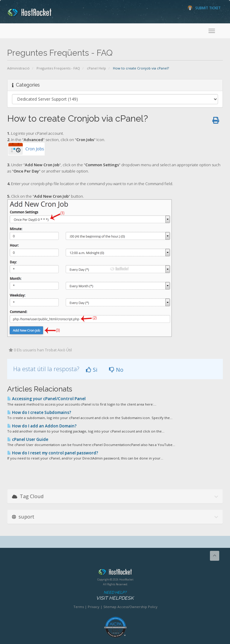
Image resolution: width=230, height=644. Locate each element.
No (116, 370)
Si (92, 370)
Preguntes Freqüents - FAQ (58, 68)
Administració (18, 68)
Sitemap (110, 607)
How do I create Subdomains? (39, 412)
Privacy (94, 607)
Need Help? (115, 596)
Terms (79, 607)
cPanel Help (96, 68)
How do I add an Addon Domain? (42, 426)
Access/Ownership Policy (137, 607)
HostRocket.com (115, 573)
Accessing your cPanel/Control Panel (46, 399)
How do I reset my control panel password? (53, 453)
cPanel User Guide (28, 439)
